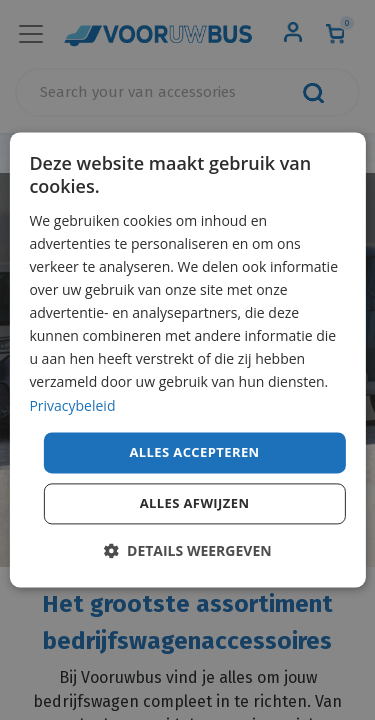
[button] (187, 551)
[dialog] (187, 359)
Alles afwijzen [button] (195, 504)
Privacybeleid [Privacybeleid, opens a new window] (72, 405)
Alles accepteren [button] (194, 452)
